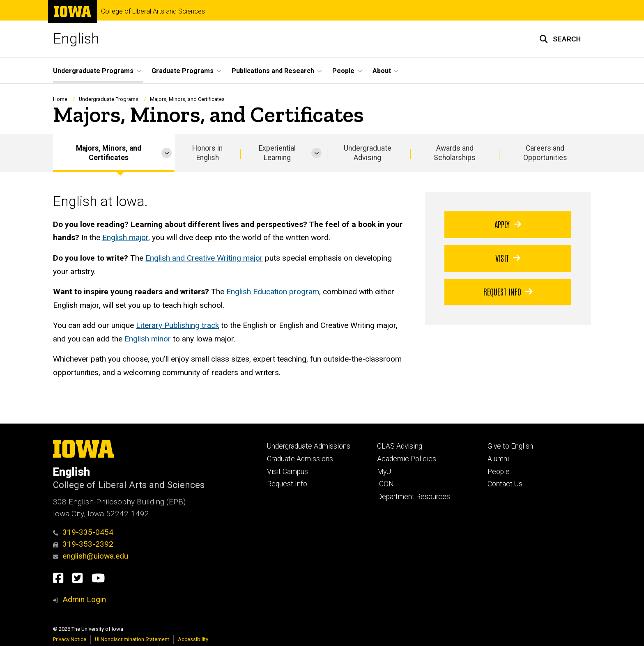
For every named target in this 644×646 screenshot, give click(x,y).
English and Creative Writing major (204, 258)
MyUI (385, 472)
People (499, 472)
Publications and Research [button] (273, 71)
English (76, 39)
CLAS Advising (400, 446)
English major (125, 238)
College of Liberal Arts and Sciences (153, 11)
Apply (508, 224)
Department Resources (414, 497)
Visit (508, 258)
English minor (148, 339)
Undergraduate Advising (368, 153)
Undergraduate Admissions (309, 446)
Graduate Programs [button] (183, 71)
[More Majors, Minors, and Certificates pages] (167, 153)
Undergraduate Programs (109, 99)
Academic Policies (407, 459)
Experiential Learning (277, 153)
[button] (560, 39)
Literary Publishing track (177, 325)
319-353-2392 (83, 544)
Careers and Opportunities (545, 153)
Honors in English (207, 153)
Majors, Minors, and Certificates (109, 153)
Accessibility (193, 639)
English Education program (273, 292)
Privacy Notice (70, 639)
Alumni (498, 459)
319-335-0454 (83, 532)
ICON (385, 484)
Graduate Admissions (300, 459)
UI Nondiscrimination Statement (132, 639)
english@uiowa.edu (91, 556)
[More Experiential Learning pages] (316, 153)
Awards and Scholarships (455, 153)
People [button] (343, 71)
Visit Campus (287, 472)
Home (60, 99)
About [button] (382, 71)
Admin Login (84, 599)
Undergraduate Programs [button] (93, 71)
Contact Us (505, 484)
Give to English (510, 446)
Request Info (508, 291)
